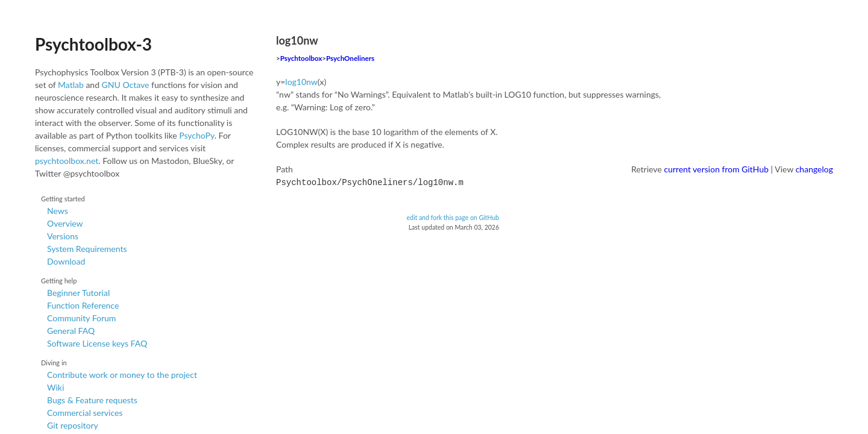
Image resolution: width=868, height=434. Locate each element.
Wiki (55, 387)
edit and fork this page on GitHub (453, 216)
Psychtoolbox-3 (93, 44)
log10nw (301, 82)
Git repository (73, 425)
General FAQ (71, 331)
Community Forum (81, 318)
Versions (63, 236)
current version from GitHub (717, 169)
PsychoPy (197, 135)
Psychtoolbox (301, 58)
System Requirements (87, 249)
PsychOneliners (350, 58)
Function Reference (83, 305)
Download (66, 261)
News (58, 211)
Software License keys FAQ (97, 343)
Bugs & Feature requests (92, 400)
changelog (814, 169)
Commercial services (85, 413)
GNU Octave (126, 85)
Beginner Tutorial (78, 293)
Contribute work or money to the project (122, 375)
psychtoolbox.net (67, 161)
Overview (65, 223)
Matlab (71, 85)
